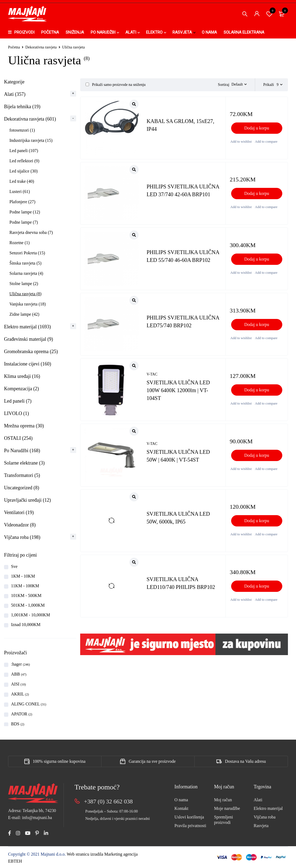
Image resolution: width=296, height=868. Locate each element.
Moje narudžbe (227, 808)
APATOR (22, 714)
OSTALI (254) (18, 438)
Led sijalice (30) (24, 171)
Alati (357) (15, 94)
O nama (181, 800)
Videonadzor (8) (20, 525)
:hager (20, 664)
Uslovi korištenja (189, 817)
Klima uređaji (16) (22, 376)
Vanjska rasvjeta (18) (28, 304)
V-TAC (152, 375)
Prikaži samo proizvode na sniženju (116, 85)
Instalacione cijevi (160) (28, 364)
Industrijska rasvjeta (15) (31, 140)
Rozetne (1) (20, 243)
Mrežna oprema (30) (24, 426)
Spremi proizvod (269, 14)
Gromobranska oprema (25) (31, 352)
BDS (18, 724)
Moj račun (223, 800)
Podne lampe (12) (25, 212)
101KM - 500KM (26, 595)
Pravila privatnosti (190, 826)
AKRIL (20, 694)
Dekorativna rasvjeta (41, 47)
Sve (14, 566)
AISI (18, 684)
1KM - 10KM (23, 576)
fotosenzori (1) (22, 130)
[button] (257, 128)
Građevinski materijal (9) (29, 339)
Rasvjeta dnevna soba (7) (31, 232)
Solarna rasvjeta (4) (26, 273)
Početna (14, 47)
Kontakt (181, 808)
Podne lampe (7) (24, 222)
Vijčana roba (265, 817)
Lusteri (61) (20, 191)
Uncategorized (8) (22, 488)
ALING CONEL (29, 704)
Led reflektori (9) (24, 161)
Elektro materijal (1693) (27, 327)
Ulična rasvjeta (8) (25, 294)
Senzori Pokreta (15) (27, 253)
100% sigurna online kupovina (59, 761)
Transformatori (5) (22, 475)
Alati (258, 800)
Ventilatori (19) (19, 512)
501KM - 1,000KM (28, 605)
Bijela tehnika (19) (22, 107)
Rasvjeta (261, 826)
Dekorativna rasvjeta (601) (30, 119)
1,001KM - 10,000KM (31, 615)
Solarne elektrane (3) (24, 463)
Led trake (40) (22, 181)
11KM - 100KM (25, 586)
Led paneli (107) (24, 151)
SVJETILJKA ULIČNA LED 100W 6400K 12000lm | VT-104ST (178, 391)
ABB (19, 674)
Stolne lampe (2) (24, 284)
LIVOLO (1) (16, 413)
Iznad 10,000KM (26, 625)
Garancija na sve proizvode (152, 761)
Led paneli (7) (18, 401)
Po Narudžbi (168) (22, 451)
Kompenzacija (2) (21, 389)
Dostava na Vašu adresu (245, 761)
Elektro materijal (268, 808)
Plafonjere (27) (22, 202)
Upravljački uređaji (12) (27, 500)
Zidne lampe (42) (24, 314)
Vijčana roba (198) (22, 537)
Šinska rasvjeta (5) (25, 263)
